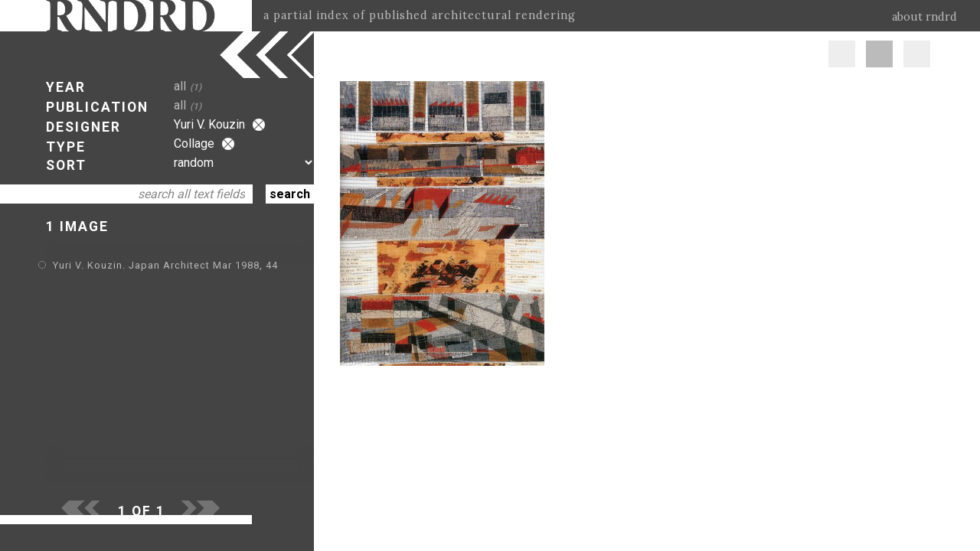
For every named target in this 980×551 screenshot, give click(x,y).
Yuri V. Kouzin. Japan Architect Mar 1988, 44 (165, 265)
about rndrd (924, 17)
